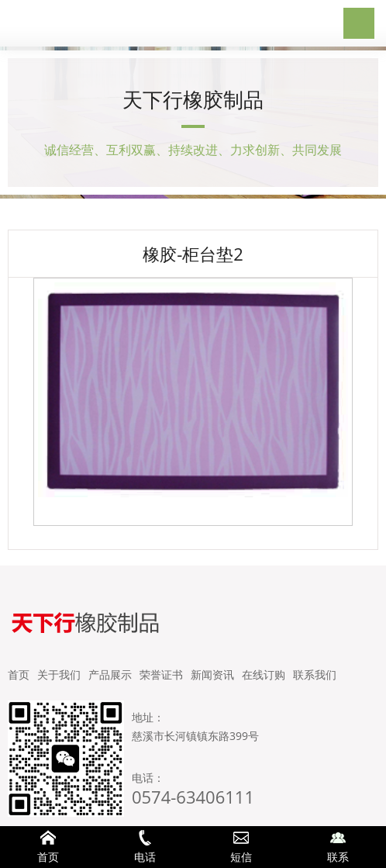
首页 (19, 674)
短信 (241, 847)
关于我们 (59, 674)
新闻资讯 (212, 674)
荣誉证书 (161, 674)
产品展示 (110, 674)
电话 (145, 847)
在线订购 (264, 674)
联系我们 (315, 674)
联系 (338, 847)
